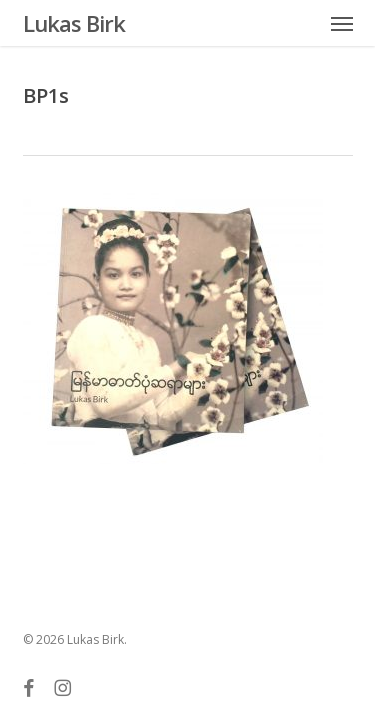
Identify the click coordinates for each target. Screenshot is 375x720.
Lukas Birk (74, 23)
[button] (342, 23)
